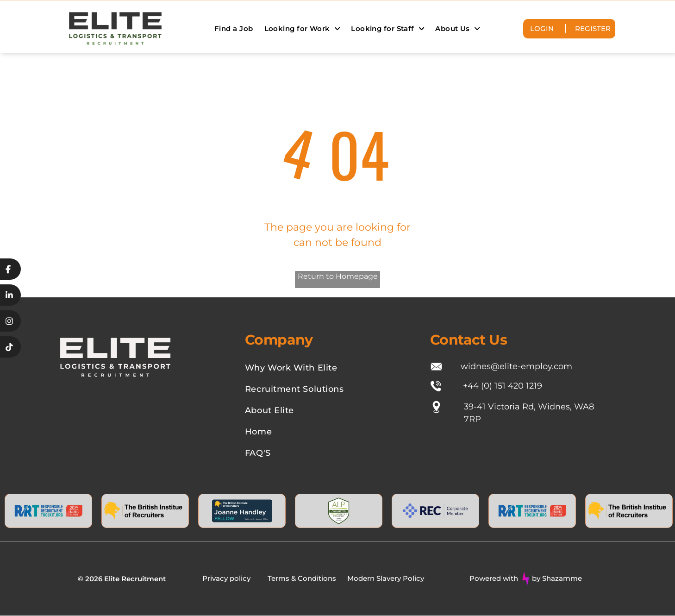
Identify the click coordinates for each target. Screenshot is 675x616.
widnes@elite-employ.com (516, 366)
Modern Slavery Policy (386, 579)
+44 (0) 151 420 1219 (503, 386)
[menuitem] (234, 29)
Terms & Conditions (302, 579)
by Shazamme (557, 579)
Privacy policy (226, 579)
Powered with (494, 579)
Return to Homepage (338, 277)
